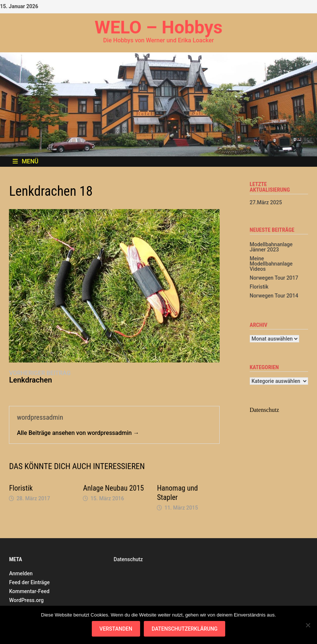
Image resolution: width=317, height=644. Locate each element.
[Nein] (308, 625)
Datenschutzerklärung (185, 629)
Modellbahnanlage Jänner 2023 (271, 247)
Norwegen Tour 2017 (274, 278)
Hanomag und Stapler (177, 493)
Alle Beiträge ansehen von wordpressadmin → (78, 433)
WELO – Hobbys (158, 27)
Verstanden (116, 629)
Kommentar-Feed (29, 591)
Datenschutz (128, 559)
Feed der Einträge (29, 582)
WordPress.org (26, 600)
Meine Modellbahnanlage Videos (271, 264)
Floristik (21, 488)
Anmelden (21, 573)
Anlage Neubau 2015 (113, 488)
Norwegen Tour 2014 (274, 296)
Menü (25, 161)
